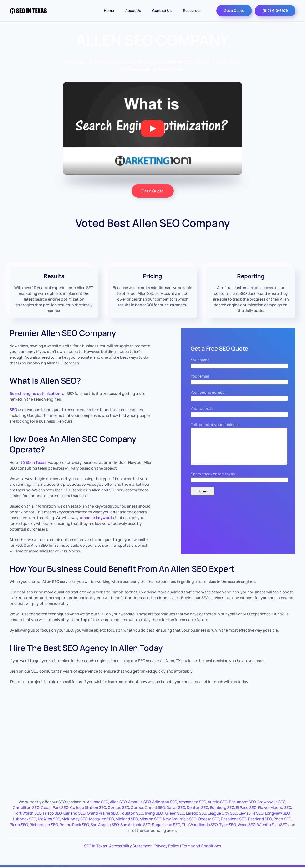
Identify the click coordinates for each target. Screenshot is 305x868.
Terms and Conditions (201, 846)
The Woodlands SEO (200, 825)
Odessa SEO (209, 819)
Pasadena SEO (234, 819)
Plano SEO (19, 825)
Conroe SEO (118, 807)
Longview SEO (277, 813)
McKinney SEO (75, 819)
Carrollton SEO (26, 807)
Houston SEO (131, 813)
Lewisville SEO (251, 813)
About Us (133, 11)
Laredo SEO (196, 813)
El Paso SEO (246, 807)
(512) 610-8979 (275, 11)
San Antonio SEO (135, 825)
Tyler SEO (228, 825)
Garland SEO (74, 813)
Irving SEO (154, 813)
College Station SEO (88, 807)
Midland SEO (127, 819)
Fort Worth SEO (28, 813)
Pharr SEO (282, 819)
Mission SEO (150, 819)
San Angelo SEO (105, 825)
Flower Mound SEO (275, 807)
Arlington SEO (165, 802)
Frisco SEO (52, 813)
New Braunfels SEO (180, 819)
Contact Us (162, 11)
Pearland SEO (260, 819)
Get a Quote (234, 11)
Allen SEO (118, 802)
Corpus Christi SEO (148, 807)
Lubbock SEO (25, 819)
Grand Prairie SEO (102, 813)
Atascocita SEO (192, 802)
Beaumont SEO (242, 802)
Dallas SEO (176, 807)
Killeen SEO (174, 813)
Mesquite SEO (102, 819)
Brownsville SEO (271, 802)
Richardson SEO (44, 825)
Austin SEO (218, 802)
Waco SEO (247, 825)
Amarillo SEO (139, 802)
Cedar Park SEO (55, 807)
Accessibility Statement (131, 846)
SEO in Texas (95, 846)
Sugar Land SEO (166, 825)
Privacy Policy (167, 846)
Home (109, 11)
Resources (192, 11)
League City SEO (222, 813)
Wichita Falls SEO (272, 825)
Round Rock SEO (74, 825)
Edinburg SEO (222, 807)
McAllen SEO (49, 819)
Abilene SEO (98, 802)
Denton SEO (198, 807)
